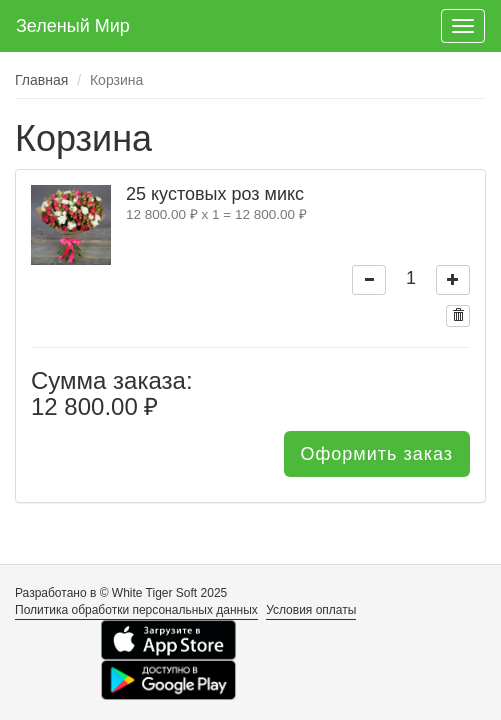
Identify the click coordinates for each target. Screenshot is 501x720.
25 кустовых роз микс (215, 194)
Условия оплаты (311, 610)
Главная (41, 80)
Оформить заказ (377, 454)
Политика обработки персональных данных (136, 610)
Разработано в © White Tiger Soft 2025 (121, 593)
